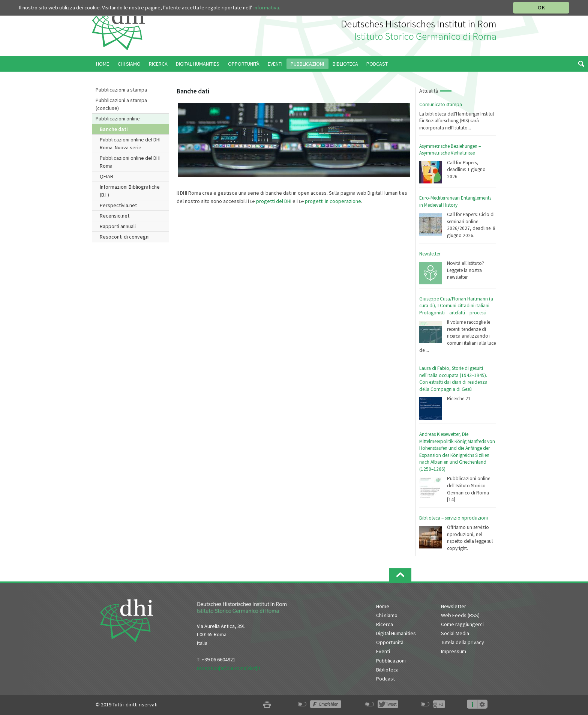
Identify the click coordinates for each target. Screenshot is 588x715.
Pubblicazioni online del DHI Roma (130, 162)
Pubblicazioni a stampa (121, 90)
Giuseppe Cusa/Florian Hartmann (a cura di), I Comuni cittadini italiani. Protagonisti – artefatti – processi (456, 306)
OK (541, 8)
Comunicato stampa (441, 104)
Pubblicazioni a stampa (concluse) (121, 104)
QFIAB (106, 176)
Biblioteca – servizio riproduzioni (454, 518)
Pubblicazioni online (118, 119)
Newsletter (430, 254)
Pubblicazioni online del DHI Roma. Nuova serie (130, 143)
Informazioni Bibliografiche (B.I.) (130, 191)
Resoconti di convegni (125, 237)
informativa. (267, 8)
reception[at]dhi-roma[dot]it (229, 668)
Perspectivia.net (118, 205)
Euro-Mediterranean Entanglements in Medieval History (455, 201)
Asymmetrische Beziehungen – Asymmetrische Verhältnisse (450, 150)
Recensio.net (115, 216)
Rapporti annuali (118, 226)
